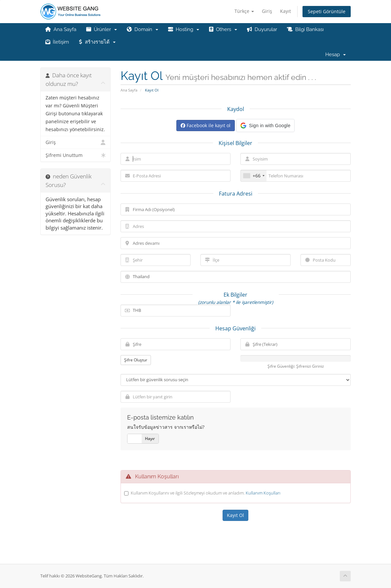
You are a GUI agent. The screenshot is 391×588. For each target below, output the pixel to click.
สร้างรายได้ (97, 42)
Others (223, 29)
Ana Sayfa (61, 29)
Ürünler (102, 29)
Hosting (184, 29)
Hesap (336, 55)
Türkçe (244, 11)
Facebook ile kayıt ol (206, 125)
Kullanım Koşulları (263, 493)
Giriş (267, 11)
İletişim (57, 42)
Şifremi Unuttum (75, 155)
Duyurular (262, 29)
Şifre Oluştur (136, 360)
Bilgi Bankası (305, 29)
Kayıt (285, 11)
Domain (142, 29)
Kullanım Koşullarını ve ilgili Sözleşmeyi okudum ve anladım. (206, 493)
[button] (265, 126)
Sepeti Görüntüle (327, 11)
